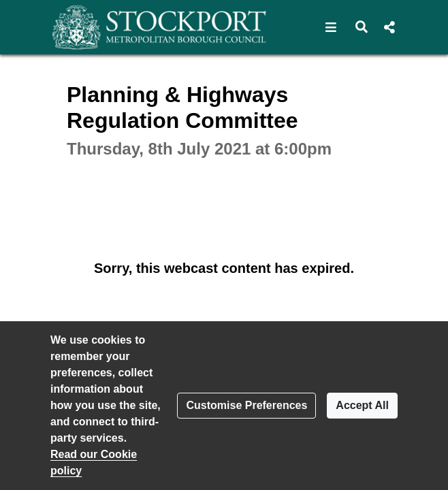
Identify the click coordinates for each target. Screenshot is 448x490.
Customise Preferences (246, 405)
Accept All (362, 405)
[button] (331, 27)
